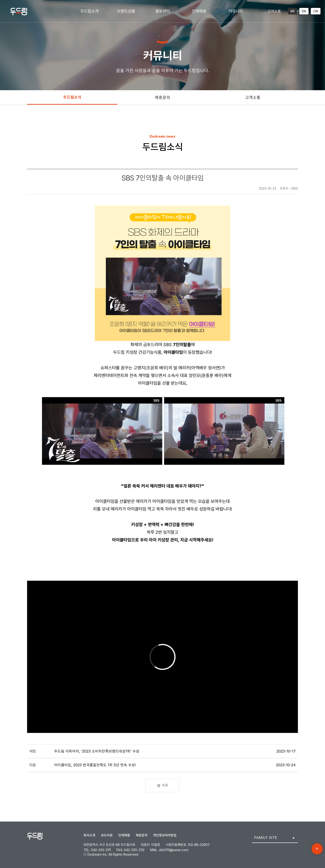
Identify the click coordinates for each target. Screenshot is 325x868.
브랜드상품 (126, 11)
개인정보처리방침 (165, 835)
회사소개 (89, 835)
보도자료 (107, 835)
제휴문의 (162, 98)
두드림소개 (89, 11)
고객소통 (274, 11)
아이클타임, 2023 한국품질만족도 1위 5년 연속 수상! (95, 765)
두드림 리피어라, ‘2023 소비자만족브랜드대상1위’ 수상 (97, 751)
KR (292, 11)
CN (316, 11)
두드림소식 (72, 97)
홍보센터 (162, 11)
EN (304, 11)
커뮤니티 (236, 11)
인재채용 (199, 11)
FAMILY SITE (266, 838)
